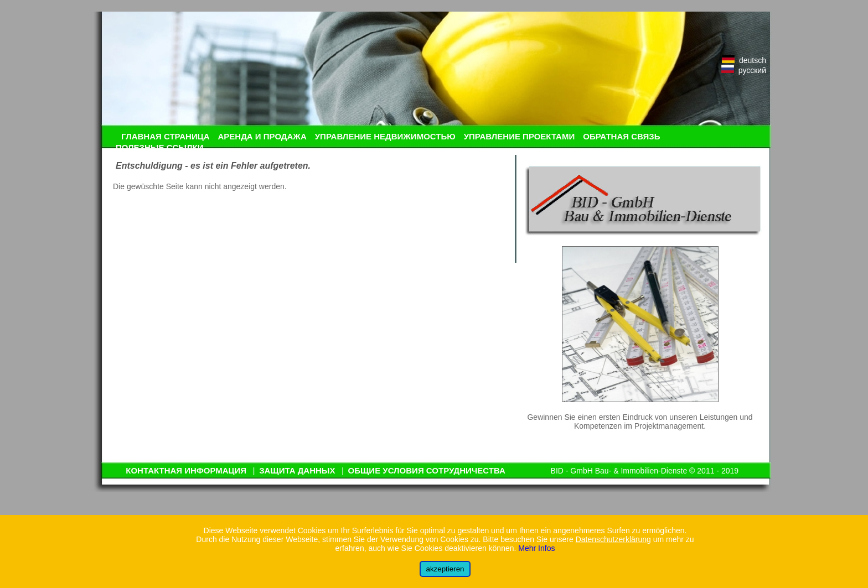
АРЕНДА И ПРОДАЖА (262, 136)
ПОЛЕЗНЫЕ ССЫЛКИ (160, 147)
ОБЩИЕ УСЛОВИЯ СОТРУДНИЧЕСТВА (427, 470)
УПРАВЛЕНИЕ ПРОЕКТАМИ (520, 136)
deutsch (744, 60)
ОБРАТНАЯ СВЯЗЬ (621, 136)
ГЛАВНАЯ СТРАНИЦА (165, 136)
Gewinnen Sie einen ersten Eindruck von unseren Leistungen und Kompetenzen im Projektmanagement (640, 422)
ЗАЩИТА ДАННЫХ (297, 470)
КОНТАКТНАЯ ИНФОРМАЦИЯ (186, 470)
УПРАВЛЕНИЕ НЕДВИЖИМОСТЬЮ (385, 136)
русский (744, 70)
